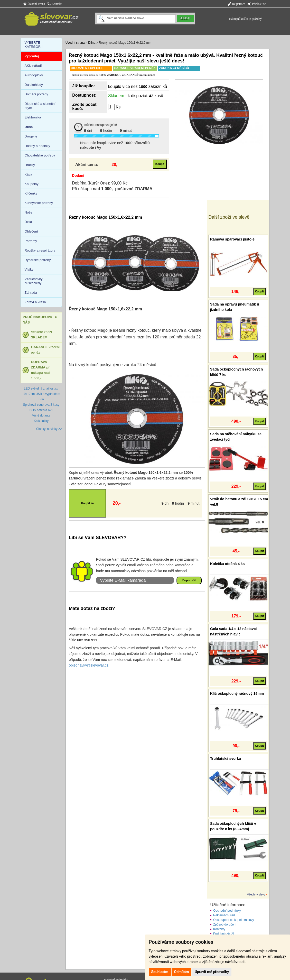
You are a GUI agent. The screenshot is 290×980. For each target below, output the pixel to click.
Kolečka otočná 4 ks (227, 564)
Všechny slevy (256, 894)
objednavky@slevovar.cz (89, 665)
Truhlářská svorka (226, 759)
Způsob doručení (225, 924)
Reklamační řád (224, 915)
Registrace (237, 4)
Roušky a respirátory (40, 250)
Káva (29, 174)
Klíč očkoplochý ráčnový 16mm (237, 694)
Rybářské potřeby (38, 260)
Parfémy (31, 241)
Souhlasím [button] (160, 972)
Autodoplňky (34, 75)
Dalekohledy (34, 85)
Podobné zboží (223, 934)
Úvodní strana (34, 4)
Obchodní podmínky (227, 911)
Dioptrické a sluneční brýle (40, 106)
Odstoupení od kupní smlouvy (234, 920)
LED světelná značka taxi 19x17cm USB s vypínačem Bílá (41, 394)
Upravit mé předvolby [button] (212, 972)
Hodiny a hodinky (38, 146)
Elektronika (33, 117)
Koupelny (32, 184)
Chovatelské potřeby (40, 155)
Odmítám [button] (182, 972)
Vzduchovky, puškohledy (34, 281)
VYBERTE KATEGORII (34, 45)
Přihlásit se (257, 4)
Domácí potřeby (36, 94)
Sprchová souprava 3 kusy (41, 405)
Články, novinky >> (49, 429)
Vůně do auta (41, 415)
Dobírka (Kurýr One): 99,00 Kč (100, 183)
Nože (29, 212)
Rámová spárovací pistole (232, 239)
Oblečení (31, 231)
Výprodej (32, 56)
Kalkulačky (41, 421)
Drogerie (31, 136)
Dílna (92, 43)
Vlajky (29, 269)
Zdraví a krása (35, 302)
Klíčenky (31, 193)
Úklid (28, 222)
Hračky (30, 165)
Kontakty (219, 929)
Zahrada (31, 293)
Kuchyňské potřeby (39, 203)
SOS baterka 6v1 (41, 410)
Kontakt (55, 4)
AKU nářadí (33, 66)
